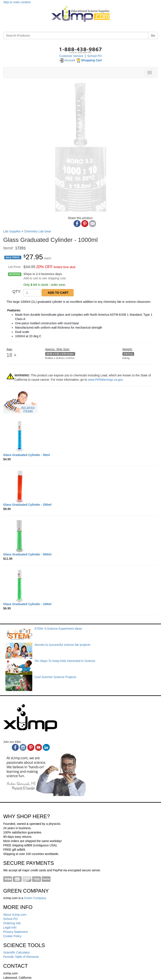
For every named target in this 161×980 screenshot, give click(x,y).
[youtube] (39, 747)
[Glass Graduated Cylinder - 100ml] (80, 586)
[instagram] (23, 747)
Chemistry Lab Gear (38, 231)
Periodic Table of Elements (21, 957)
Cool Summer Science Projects (55, 677)
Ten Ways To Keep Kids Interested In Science (65, 661)
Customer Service (71, 56)
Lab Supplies (12, 231)
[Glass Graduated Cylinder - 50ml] (80, 437)
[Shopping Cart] (89, 60)
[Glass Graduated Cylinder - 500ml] (80, 536)
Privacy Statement (15, 932)
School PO (95, 56)
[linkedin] (46, 747)
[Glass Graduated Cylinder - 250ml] (80, 486)
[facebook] (15, 747)
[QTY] (32, 293)
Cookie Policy (12, 936)
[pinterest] (31, 747)
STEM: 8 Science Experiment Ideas (58, 629)
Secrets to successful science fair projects (62, 645)
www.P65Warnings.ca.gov (105, 380)
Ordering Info (12, 923)
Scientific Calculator (16, 952)
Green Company (35, 898)
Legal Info (10, 927)
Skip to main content (17, 2)
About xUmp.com (15, 915)
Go (153, 36)
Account (67, 60)
